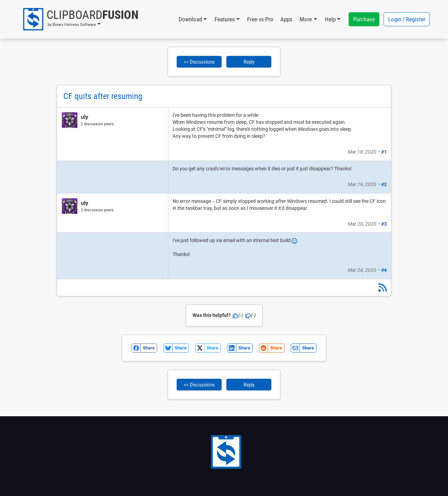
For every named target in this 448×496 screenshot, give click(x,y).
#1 (384, 152)
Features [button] (225, 19)
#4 (384, 270)
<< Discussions (199, 62)
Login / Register (407, 19)
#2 (384, 184)
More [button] (306, 19)
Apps (286, 19)
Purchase (364, 19)
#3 (384, 224)
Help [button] (330, 19)
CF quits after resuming (103, 96)
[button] (80, 19)
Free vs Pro (260, 19)
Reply (249, 62)
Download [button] (190, 19)
